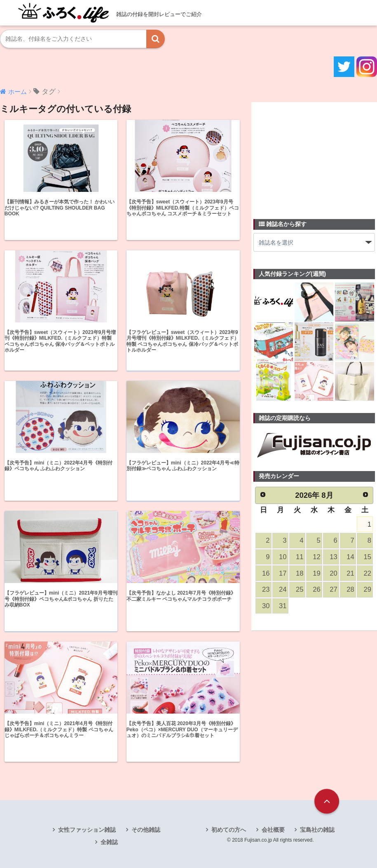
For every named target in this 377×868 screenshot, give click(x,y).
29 (367, 589)
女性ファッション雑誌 (87, 830)
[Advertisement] (315, 156)
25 (300, 589)
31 (283, 606)
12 (316, 557)
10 (283, 557)
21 (350, 573)
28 (350, 589)
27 (333, 589)
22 (367, 573)
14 (350, 557)
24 (283, 589)
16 (266, 573)
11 (300, 557)
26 (316, 589)
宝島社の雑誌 (317, 830)
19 (316, 573)
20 (333, 573)
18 (300, 573)
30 (266, 606)
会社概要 (273, 830)
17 (283, 573)
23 (266, 589)
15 (367, 557)
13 (333, 557)
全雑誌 (109, 842)
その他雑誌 (146, 830)
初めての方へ (229, 830)
